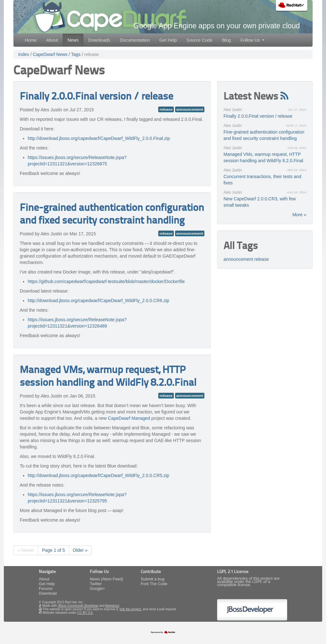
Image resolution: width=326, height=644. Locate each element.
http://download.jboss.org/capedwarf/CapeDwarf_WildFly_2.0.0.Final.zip (99, 138)
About (52, 40)
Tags (76, 54)
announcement (190, 109)
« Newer (26, 550)
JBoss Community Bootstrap (78, 606)
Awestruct (112, 606)
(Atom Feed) (112, 579)
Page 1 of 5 (53, 550)
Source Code (200, 40)
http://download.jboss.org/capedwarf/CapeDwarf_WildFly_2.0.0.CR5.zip (98, 475)
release (92, 54)
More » (299, 215)
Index (24, 54)
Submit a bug (152, 579)
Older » (80, 550)
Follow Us (252, 40)
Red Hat (292, 6)
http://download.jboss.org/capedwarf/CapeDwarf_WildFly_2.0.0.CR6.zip (98, 301)
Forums (46, 589)
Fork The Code (154, 584)
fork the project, (131, 609)
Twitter (96, 584)
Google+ (97, 589)
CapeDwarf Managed (129, 418)
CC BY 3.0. (85, 613)
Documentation (135, 40)
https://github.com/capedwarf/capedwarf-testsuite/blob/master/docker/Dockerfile (106, 281)
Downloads (99, 40)
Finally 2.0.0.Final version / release (96, 97)
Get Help (168, 40)
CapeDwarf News (50, 54)
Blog (226, 40)
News (73, 40)
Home (31, 40)
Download (48, 593)
